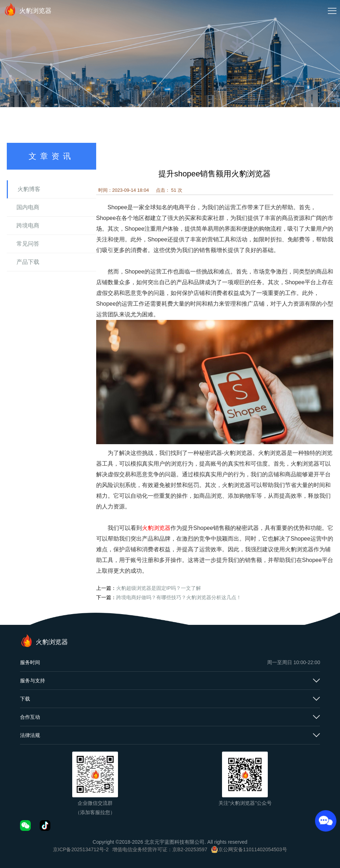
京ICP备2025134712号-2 (81, 849)
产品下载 (28, 262)
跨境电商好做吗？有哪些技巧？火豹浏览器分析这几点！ (179, 597)
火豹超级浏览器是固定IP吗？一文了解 (159, 588)
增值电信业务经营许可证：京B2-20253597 (160, 849)
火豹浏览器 (28, 9)
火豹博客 (29, 189)
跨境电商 (28, 225)
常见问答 (28, 244)
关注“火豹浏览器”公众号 (245, 803)
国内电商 (28, 207)
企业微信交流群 (95, 803)
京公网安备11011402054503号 (253, 849)
